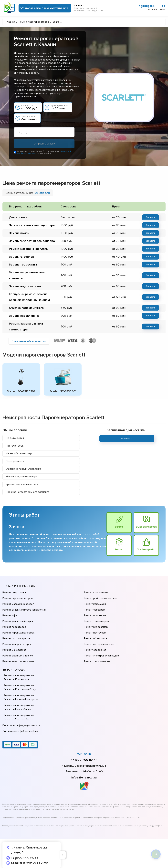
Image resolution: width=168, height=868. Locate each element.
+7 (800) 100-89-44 (151, 6)
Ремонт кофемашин (96, 604)
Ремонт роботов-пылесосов (101, 598)
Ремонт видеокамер (96, 627)
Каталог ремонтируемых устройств (45, 8)
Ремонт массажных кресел (18, 604)
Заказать (151, 217)
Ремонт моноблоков (14, 650)
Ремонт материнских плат (99, 644)
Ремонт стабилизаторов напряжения (24, 610)
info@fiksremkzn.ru (84, 777)
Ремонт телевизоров (96, 621)
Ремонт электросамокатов (18, 662)
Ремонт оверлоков (95, 650)
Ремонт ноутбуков (95, 633)
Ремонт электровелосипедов (101, 656)
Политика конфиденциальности (21, 725)
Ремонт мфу (10, 616)
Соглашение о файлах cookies (20, 731)
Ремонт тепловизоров (97, 662)
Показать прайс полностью (29, 341)
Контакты (84, 754)
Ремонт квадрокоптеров (17, 644)
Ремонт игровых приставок (18, 633)
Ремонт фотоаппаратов (16, 639)
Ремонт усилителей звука (18, 621)
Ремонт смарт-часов (96, 593)
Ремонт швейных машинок (18, 656)
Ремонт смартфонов (15, 593)
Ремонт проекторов (14, 627)
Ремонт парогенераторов (18, 598)
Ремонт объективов (96, 639)
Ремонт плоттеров (95, 616)
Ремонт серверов (94, 610)
